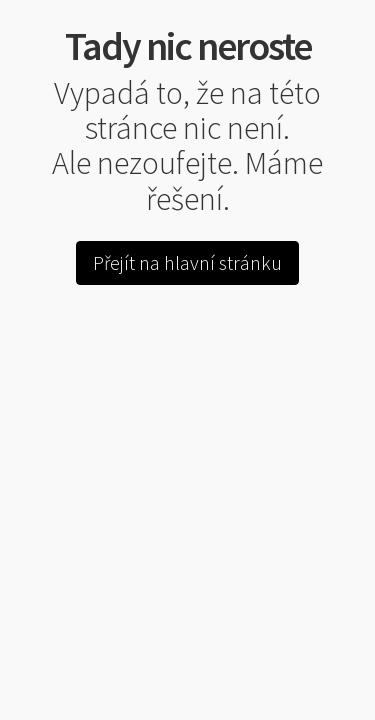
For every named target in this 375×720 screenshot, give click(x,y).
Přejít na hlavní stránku (187, 262)
